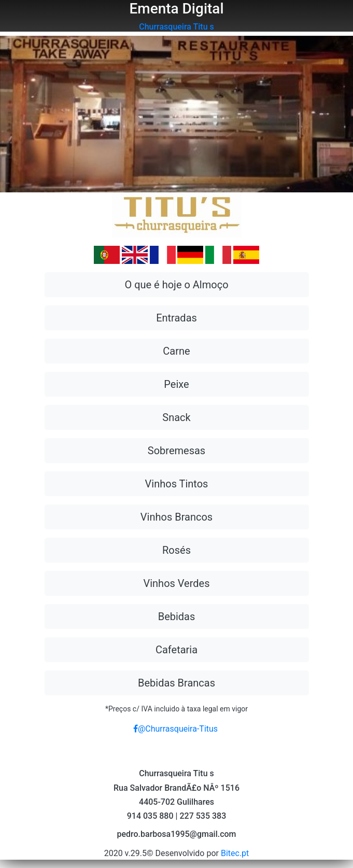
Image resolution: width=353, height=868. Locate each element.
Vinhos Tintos (177, 484)
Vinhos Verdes (176, 583)
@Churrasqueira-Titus (175, 729)
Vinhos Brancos (176, 517)
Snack (176, 417)
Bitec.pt (235, 853)
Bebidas (177, 617)
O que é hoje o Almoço (176, 285)
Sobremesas (176, 451)
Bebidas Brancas (176, 683)
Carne (176, 351)
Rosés (176, 550)
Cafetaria (176, 650)
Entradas (176, 318)
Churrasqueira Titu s (176, 27)
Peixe (176, 384)
